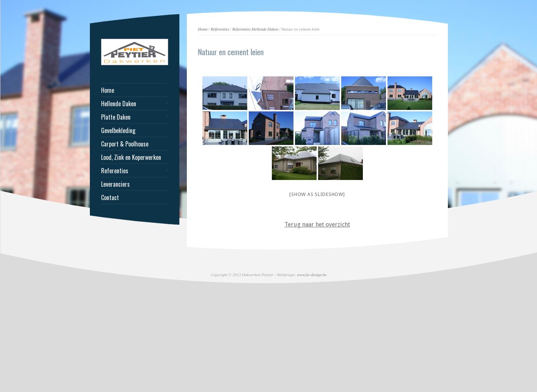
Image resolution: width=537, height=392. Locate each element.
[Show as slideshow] (317, 194)
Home (203, 29)
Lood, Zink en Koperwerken (131, 157)
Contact (110, 197)
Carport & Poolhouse (125, 144)
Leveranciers (115, 184)
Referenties (220, 29)
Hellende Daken (119, 104)
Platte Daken (116, 117)
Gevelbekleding (118, 130)
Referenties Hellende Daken (255, 29)
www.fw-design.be (312, 275)
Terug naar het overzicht (317, 225)
